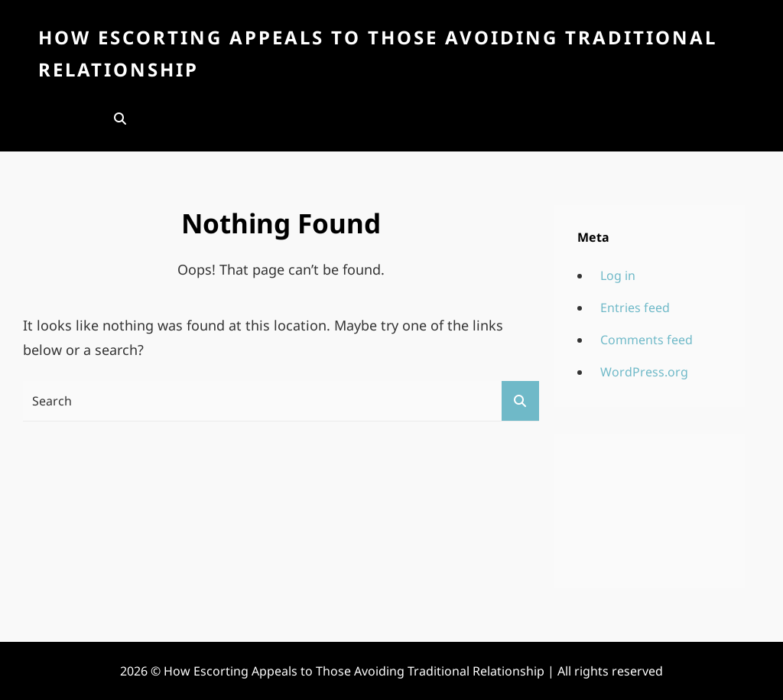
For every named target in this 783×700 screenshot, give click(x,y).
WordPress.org (644, 372)
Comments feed (647, 340)
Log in (618, 275)
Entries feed (635, 308)
